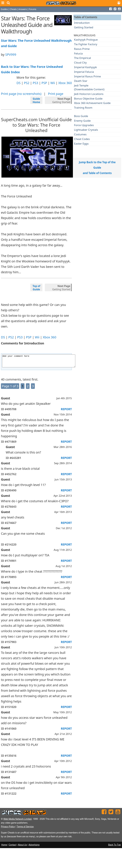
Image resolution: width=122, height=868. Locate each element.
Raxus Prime (82, 49)
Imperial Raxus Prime (87, 76)
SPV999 (11, 55)
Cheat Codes (82, 139)
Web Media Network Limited (17, 821)
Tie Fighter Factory (86, 44)
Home (4, 847)
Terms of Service (25, 829)
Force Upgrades (84, 125)
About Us (22, 847)
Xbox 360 (65, 83)
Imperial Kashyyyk (85, 67)
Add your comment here (43, 362)
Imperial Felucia (84, 72)
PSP (44, 83)
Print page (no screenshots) (21, 94)
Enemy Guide (82, 121)
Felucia (78, 53)
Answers (23, 9)
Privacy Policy (8, 829)
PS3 (35, 83)
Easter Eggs (81, 144)
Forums (32, 9)
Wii (53, 83)
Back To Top (114, 847)
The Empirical (82, 58)
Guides (4, 9)
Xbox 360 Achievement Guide (92, 103)
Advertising (34, 847)
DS (19, 83)
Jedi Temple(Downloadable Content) (89, 87)
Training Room (83, 108)
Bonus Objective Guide (88, 98)
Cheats (13, 9)
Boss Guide (81, 116)
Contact (12, 847)
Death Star (81, 81)
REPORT (66, 411)
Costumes (80, 134)
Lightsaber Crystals (86, 130)
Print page (56, 94)
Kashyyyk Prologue (86, 40)
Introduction (82, 23)
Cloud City (80, 63)
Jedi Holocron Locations (89, 94)
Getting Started (61, 100)
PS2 (27, 83)
